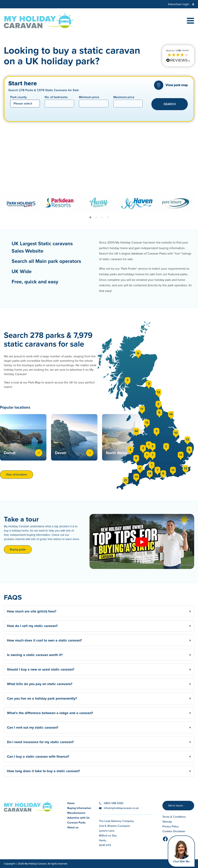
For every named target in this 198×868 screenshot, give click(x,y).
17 (142, 409)
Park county (18, 97)
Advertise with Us (78, 818)
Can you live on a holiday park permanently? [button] (99, 698)
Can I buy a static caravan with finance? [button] (99, 756)
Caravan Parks (76, 823)
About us (73, 827)
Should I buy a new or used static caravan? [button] (99, 669)
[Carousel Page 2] (96, 217)
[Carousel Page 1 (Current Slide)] (90, 217)
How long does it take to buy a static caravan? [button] (99, 771)
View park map (177, 85)
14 (136, 477)
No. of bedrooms (56, 97)
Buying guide (18, 549)
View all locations (17, 475)
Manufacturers (76, 813)
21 (126, 480)
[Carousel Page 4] (108, 217)
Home (71, 803)
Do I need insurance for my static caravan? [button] (99, 742)
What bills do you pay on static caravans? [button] (99, 684)
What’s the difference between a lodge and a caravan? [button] (99, 713)
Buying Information (79, 808)
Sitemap (167, 822)
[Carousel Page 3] (102, 217)
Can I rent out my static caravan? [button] (99, 727)
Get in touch (176, 806)
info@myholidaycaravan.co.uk (121, 808)
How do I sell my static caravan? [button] (99, 626)
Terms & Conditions (174, 817)
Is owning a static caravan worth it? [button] (99, 655)
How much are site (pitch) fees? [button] (99, 611)
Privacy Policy (171, 826)
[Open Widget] (181, 851)
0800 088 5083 (114, 803)
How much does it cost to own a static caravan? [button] (99, 640)
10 (176, 433)
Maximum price (124, 97)
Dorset (23, 453)
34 (136, 431)
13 (181, 455)
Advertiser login (179, 4)
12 (147, 422)
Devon (74, 453)
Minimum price (89, 97)
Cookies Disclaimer (174, 831)
